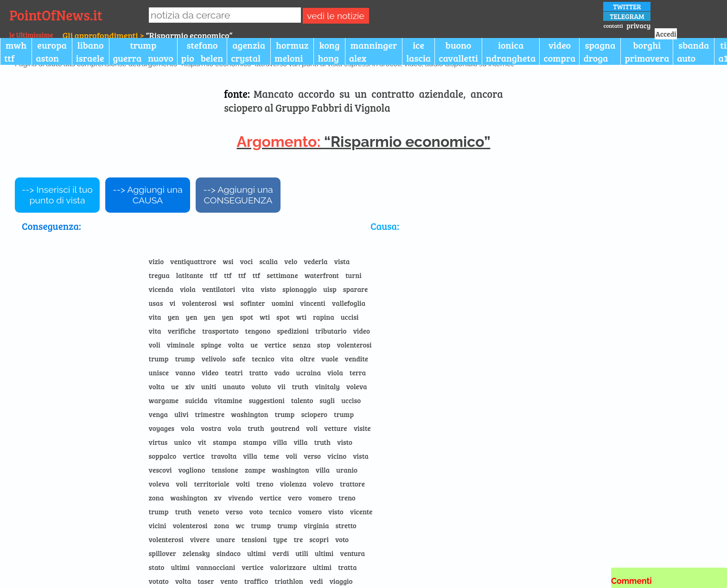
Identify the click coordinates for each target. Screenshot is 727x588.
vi (172, 303)
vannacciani (216, 567)
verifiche (182, 331)
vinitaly (327, 386)
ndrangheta (511, 58)
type (280, 539)
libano (91, 45)
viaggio (341, 581)
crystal (246, 58)
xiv (190, 386)
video (560, 45)
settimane (282, 275)
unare (226, 539)
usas (156, 303)
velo (291, 261)
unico (182, 442)
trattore (352, 484)
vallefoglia (349, 303)
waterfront (322, 275)
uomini (283, 303)
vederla (316, 261)
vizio (156, 261)
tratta (348, 567)
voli (155, 345)
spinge (211, 345)
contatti (613, 25)
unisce (159, 373)
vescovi (160, 470)
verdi (281, 553)
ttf (9, 58)
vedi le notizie (336, 16)
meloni (289, 58)
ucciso (351, 400)
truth (300, 386)
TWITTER (627, 6)
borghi (647, 45)
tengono (258, 331)
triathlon (289, 581)
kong (329, 45)
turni (354, 275)
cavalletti (458, 58)
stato (157, 567)
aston (47, 58)
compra (559, 58)
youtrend (285, 428)
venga (158, 414)
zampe (255, 470)
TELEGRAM (627, 16)
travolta (224, 456)
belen (212, 58)
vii (281, 386)
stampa (225, 442)
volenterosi (199, 303)
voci (247, 261)
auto (686, 58)
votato (159, 581)
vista (342, 261)
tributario (331, 331)
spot (246, 317)
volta (236, 345)
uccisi (350, 317)
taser (206, 581)
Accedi (666, 34)
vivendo (241, 498)
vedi (316, 581)
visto (268, 289)
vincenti (313, 303)
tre (298, 539)
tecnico (263, 359)
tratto (259, 373)
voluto (261, 386)
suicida (196, 400)
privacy (638, 25)
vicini (158, 525)
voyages (162, 428)
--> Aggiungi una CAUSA (147, 195)
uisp (330, 289)
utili (302, 553)
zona (156, 498)
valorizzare (288, 567)
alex (358, 58)
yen (174, 317)
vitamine (228, 400)
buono (459, 45)
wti (265, 317)
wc (240, 525)
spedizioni (293, 331)
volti (243, 484)
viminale (181, 345)
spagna (600, 45)
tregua (159, 275)
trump (143, 45)
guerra (128, 58)
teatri (234, 373)
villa (280, 442)
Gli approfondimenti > (104, 35)
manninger (374, 45)
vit (202, 442)
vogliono (192, 470)
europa (52, 45)
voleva (357, 386)
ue (254, 345)
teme (271, 456)
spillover (163, 553)
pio (188, 58)
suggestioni (266, 400)
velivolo (214, 359)
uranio (347, 470)
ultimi (257, 553)
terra (358, 373)
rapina (324, 317)
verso (312, 456)
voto (256, 512)
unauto (234, 386)
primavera (647, 58)
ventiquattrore (193, 261)
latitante (190, 275)
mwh (16, 45)
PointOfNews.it (56, 15)
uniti (209, 386)
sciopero (314, 414)
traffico (256, 581)
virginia (316, 525)
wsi (228, 261)
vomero (320, 498)
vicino (337, 456)
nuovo (161, 58)
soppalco (163, 456)
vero (295, 498)
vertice (275, 345)
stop (324, 345)
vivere (200, 539)
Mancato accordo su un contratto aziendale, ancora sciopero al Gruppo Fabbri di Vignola (363, 101)
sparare (356, 289)
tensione (225, 470)
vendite (357, 359)
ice (418, 45)
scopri (319, 539)
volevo (323, 484)
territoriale (211, 484)
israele (90, 58)
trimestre (210, 414)
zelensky (196, 553)
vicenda (161, 289)
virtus (158, 442)
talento (302, 400)
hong (328, 58)
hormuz (292, 45)
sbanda (694, 45)
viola (188, 289)
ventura (352, 553)
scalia (268, 261)
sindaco (229, 553)
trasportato (220, 331)
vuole (330, 359)
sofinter (252, 303)
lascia (418, 58)
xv (218, 498)
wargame (164, 400)
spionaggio (300, 289)
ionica (511, 45)
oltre (307, 359)
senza (302, 345)
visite (362, 428)
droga (596, 58)
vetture (336, 428)
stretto (346, 525)
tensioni (254, 539)
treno (265, 484)
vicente (361, 512)
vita (248, 289)
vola (188, 428)
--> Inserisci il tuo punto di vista (57, 195)
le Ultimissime (31, 35)
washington (249, 414)
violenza (293, 484)
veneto (208, 512)
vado (282, 373)
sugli (327, 400)
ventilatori (219, 289)
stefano (202, 45)
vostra (211, 428)
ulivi (181, 414)
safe (239, 359)
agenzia (249, 45)
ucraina (309, 373)
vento (229, 581)
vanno (185, 373)
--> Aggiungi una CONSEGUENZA (238, 195)
